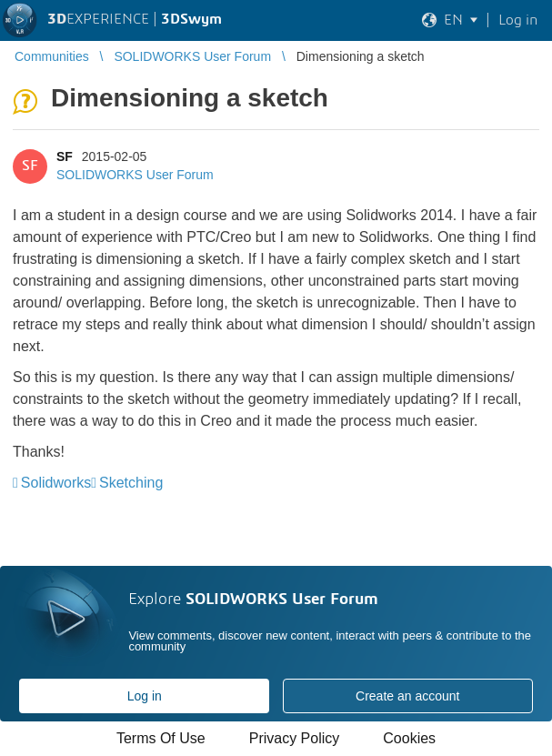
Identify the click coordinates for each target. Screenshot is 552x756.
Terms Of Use (161, 738)
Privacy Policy (295, 738)
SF (65, 156)
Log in (145, 696)
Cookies (409, 738)
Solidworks (56, 483)
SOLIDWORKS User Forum (135, 175)
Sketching (131, 483)
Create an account (407, 696)
